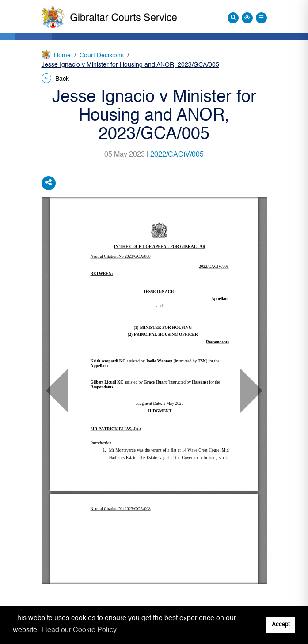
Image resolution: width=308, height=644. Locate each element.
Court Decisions (102, 56)
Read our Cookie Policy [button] (79, 630)
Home (62, 56)
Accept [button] (281, 625)
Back (55, 79)
